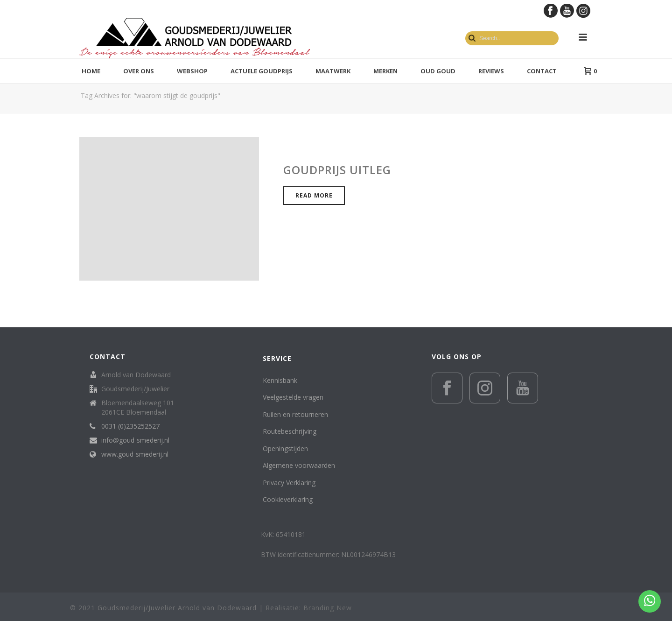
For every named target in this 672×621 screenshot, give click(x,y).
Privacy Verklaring (289, 483)
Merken (385, 71)
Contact (542, 71)
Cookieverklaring (288, 499)
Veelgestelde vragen (293, 397)
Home (91, 71)
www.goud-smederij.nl (135, 454)
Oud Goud (438, 71)
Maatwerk (333, 71)
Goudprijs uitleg (337, 170)
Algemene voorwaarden (299, 465)
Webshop (192, 71)
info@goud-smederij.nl (135, 440)
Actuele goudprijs (262, 71)
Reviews (491, 71)
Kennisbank (280, 380)
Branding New (328, 608)
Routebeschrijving (290, 431)
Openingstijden (285, 448)
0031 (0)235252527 (130, 426)
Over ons (139, 71)
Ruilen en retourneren (295, 414)
